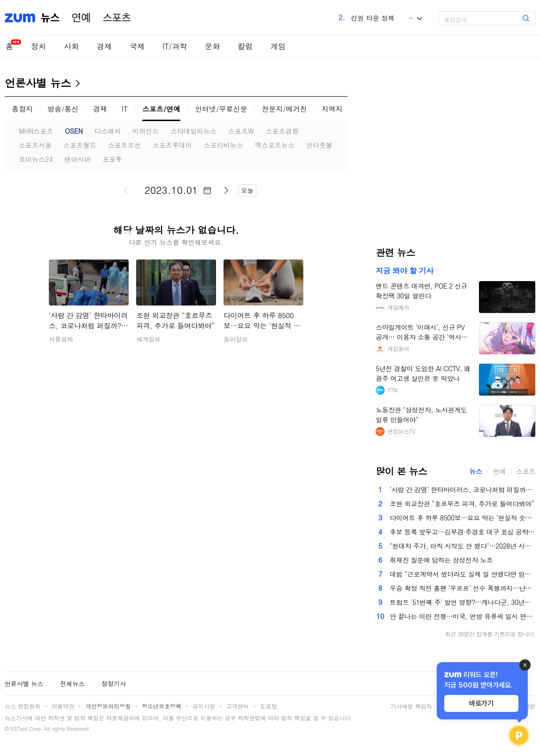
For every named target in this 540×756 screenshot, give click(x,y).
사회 (71, 46)
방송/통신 (63, 109)
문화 (212, 46)
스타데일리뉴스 (193, 131)
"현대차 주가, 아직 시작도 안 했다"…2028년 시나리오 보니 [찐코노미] (463, 546)
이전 (126, 190)
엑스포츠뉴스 (275, 145)
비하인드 (146, 131)
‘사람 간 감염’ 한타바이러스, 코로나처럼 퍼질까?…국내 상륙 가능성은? (463, 489)
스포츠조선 (124, 145)
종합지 (22, 109)
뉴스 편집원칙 (23, 706)
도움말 (269, 706)
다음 (226, 190)
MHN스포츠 (36, 131)
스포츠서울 (35, 145)
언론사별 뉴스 (38, 83)
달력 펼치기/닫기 (207, 191)
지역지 (332, 109)
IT (125, 109)
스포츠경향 (282, 131)
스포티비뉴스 (224, 145)
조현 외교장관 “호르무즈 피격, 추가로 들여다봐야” (462, 504)
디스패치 (108, 131)
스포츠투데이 (172, 145)
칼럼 (245, 46)
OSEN (74, 131)
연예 (81, 18)
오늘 (247, 190)
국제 (137, 46)
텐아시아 (77, 159)
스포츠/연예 (161, 109)
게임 (278, 46)
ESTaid (19, 729)
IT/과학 (175, 46)
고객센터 (238, 706)
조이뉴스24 (36, 159)
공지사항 (204, 706)
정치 (39, 46)
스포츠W (241, 131)
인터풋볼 (319, 145)
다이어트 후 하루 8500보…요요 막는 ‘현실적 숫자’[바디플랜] (463, 518)
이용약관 (63, 706)
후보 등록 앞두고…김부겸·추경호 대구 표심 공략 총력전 (463, 532)
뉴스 (50, 18)
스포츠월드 (80, 145)
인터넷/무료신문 (221, 109)
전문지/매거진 (284, 109)
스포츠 (117, 18)
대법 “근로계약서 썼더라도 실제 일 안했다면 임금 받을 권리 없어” (463, 574)
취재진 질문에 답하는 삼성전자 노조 (441, 560)
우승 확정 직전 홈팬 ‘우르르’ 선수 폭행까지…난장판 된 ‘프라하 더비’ (463, 588)
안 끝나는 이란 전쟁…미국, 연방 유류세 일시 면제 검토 (463, 616)
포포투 (112, 159)
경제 (104, 46)
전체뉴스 (72, 683)
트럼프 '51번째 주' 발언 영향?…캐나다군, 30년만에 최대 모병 (463, 602)
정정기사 (114, 683)
